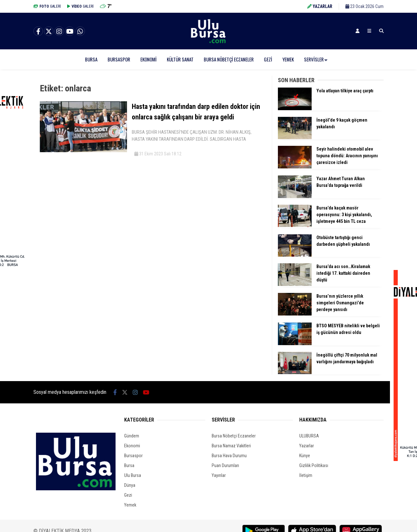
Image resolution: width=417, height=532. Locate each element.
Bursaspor (119, 59)
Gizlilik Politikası (314, 465)
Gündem (132, 436)
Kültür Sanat (180, 59)
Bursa (91, 59)
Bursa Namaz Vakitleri (231, 446)
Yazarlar (307, 446)
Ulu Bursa (133, 475)
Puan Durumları (225, 465)
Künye (305, 456)
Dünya (130, 485)
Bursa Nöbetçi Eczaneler (229, 59)
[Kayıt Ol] (357, 31)
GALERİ (47, 6)
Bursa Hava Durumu (229, 456)
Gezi (268, 59)
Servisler (314, 59)
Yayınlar (219, 475)
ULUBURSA (309, 436)
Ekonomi (148, 59)
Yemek (288, 59)
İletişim (306, 475)
